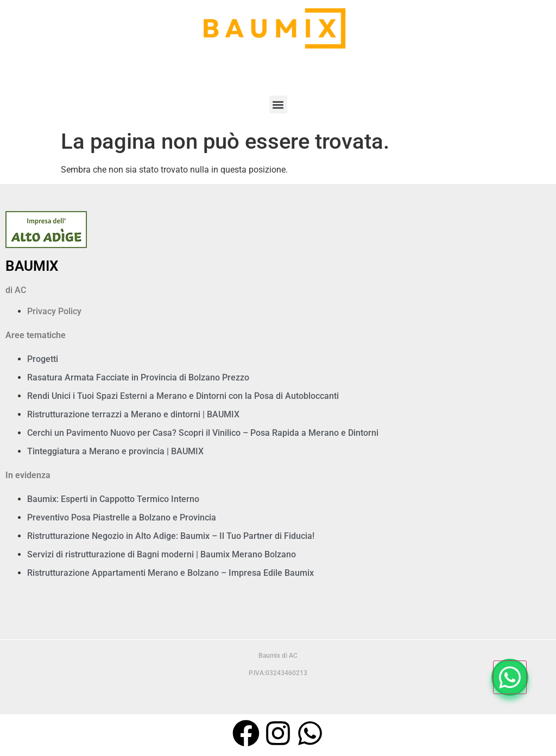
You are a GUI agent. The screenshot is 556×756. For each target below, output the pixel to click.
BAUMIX (32, 266)
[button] (278, 104)
